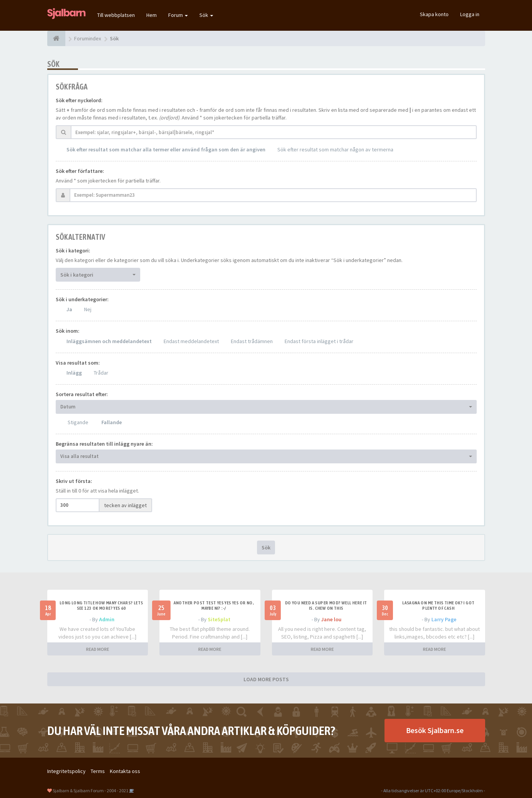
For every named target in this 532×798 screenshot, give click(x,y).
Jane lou (331, 619)
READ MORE (98, 649)
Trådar (101, 373)
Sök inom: (68, 331)
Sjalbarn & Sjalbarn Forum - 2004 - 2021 (90, 791)
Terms (98, 771)
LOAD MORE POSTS (266, 679)
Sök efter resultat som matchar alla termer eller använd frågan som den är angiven (166, 149)
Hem (152, 15)
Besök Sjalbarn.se (435, 730)
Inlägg (74, 373)
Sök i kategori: (73, 251)
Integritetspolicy (66, 771)
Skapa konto (434, 14)
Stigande (78, 422)
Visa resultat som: (78, 363)
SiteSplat (219, 619)
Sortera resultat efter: (82, 394)
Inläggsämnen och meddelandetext (109, 341)
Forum (178, 15)
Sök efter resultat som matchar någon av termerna (335, 149)
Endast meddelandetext (191, 341)
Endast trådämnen (252, 341)
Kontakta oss (125, 771)
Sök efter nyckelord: (79, 100)
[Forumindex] (56, 38)
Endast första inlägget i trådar (319, 341)
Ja (69, 309)
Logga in (470, 14)
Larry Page (444, 619)
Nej (88, 309)
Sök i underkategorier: (82, 299)
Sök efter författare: (80, 171)
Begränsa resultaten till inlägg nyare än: (104, 444)
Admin (107, 619)
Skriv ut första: (74, 481)
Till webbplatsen (116, 15)
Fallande (112, 422)
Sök (206, 15)
